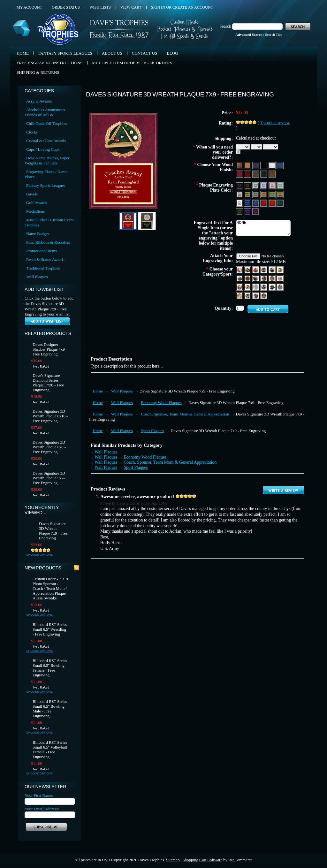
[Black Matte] (264, 165)
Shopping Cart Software (202, 860)
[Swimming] (280, 287)
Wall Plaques (37, 277)
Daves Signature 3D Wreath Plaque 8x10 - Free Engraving (50, 416)
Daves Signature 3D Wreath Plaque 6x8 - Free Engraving (49, 447)
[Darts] (248, 278)
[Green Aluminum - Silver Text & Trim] (280, 203)
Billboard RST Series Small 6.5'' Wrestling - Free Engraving (50, 629)
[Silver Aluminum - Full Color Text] (240, 194)
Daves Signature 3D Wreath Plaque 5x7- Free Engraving (49, 478)
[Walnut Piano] (256, 174)
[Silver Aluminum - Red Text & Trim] (273, 185)
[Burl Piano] (272, 174)
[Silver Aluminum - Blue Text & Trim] (264, 185)
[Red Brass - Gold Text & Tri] (273, 203)
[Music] (256, 287)
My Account (29, 7)
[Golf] (264, 278)
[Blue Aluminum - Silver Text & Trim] (248, 203)
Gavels (32, 194)
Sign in (158, 7)
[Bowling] (273, 269)
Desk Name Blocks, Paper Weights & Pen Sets (47, 160)
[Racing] (264, 287)
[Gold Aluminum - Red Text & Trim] (264, 194)
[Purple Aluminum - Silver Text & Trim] (248, 211)
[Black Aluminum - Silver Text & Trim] (240, 185)
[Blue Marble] (280, 165)
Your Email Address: (42, 809)
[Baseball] (248, 269)
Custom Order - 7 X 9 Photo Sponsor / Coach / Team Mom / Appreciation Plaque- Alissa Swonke (50, 589)
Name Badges (38, 234)
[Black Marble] (256, 165)
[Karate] (240, 287)
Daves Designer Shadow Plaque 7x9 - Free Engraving (50, 349)
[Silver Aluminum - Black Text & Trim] (256, 185)
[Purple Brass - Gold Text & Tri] (256, 211)
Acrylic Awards (39, 101)
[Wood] (240, 165)
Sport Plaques (153, 431)
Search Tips (274, 34)
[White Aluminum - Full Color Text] (240, 203)
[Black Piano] (264, 174)
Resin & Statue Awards (45, 259)
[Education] (248, 287)
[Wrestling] (264, 295)
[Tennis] (240, 295)
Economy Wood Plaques (161, 403)
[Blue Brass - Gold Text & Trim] (256, 203)
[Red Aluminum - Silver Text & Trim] (264, 203)
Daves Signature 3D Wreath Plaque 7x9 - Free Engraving (53, 531)
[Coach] (240, 278)
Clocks (32, 132)
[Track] (248, 295)
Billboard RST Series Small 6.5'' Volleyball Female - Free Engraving (50, 750)
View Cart (131, 7)
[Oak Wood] (248, 165)
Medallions (35, 211)
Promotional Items (42, 251)
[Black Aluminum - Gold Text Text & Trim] (248, 185)
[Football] (256, 278)
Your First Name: (39, 795)
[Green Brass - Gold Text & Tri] (240, 211)
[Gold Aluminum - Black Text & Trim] (248, 194)
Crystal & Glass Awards (46, 141)
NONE (263, 228)
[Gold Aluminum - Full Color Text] (280, 194)
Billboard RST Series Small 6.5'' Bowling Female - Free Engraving (50, 668)
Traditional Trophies (43, 268)
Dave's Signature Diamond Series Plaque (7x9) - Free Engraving (48, 383)
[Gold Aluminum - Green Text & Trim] (273, 194)
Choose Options (39, 555)
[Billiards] (264, 269)
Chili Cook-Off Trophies (46, 123)
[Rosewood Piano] (248, 174)
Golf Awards (37, 203)
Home (98, 391)
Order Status (66, 7)
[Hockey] (280, 278)
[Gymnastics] (273, 278)
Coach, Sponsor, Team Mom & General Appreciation (185, 414)
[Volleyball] (256, 295)
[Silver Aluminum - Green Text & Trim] (280, 185)
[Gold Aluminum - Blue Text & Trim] (256, 194)
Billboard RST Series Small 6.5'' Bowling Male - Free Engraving (50, 709)
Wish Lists (100, 7)
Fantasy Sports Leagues (46, 185)
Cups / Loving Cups (43, 149)
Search (225, 26)
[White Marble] (273, 165)
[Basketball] (256, 269)
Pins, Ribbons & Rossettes (48, 242)
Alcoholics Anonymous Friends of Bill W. (45, 112)
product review (275, 123)
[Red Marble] (240, 174)
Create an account (193, 7)
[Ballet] (240, 269)
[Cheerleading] (280, 269)
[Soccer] (273, 287)
